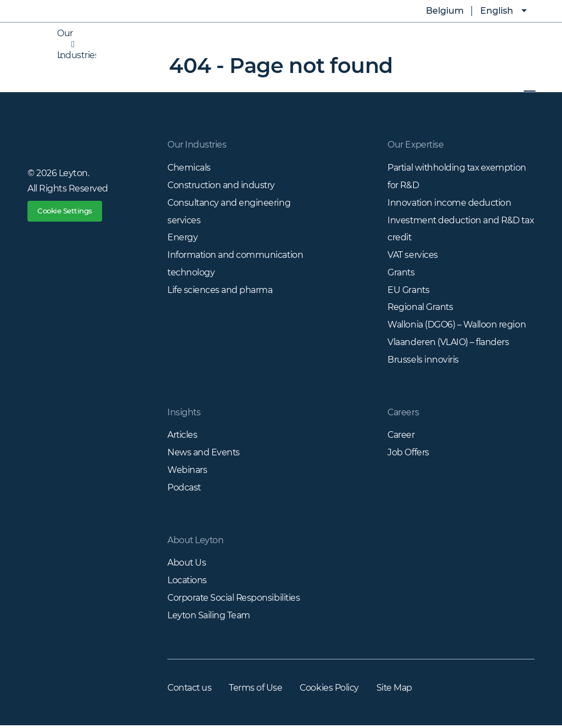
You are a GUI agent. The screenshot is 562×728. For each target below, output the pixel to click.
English (497, 11)
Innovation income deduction (450, 203)
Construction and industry (222, 185)
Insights (184, 413)
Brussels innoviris (423, 361)
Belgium (437, 11)
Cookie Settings (68, 212)
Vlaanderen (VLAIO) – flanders (448, 343)
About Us (187, 565)
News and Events (204, 454)
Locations (187, 582)
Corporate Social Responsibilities (235, 600)
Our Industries (66, 44)
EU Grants (409, 290)
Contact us (190, 690)
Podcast (184, 489)
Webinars (187, 472)
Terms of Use (257, 690)
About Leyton (196, 542)
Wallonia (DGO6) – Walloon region (457, 326)
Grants (401, 273)
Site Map (397, 690)
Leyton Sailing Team (209, 617)
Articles (182, 436)
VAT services (412, 255)
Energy (182, 238)
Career (401, 436)
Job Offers (408, 454)
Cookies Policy (331, 690)
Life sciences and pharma (220, 290)
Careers (403, 413)
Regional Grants (421, 308)
